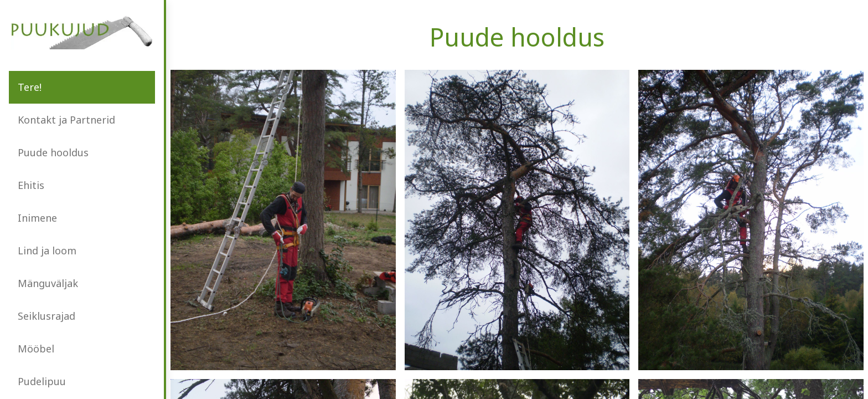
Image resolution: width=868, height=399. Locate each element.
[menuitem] (82, 87)
